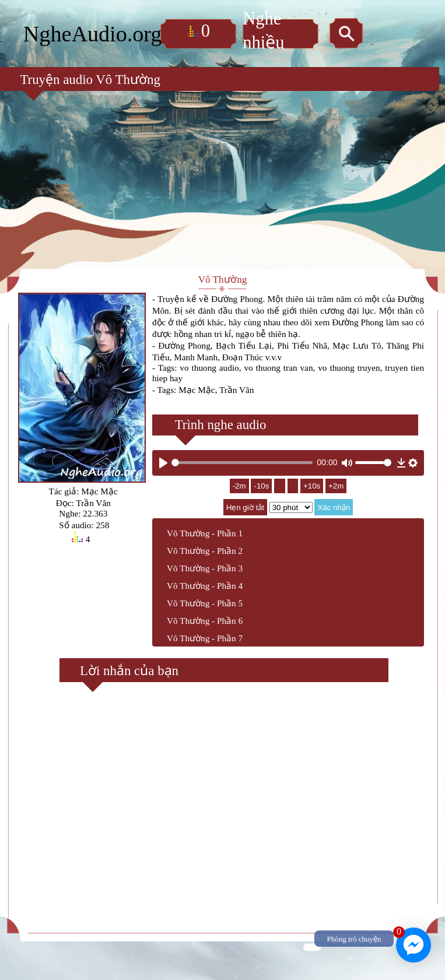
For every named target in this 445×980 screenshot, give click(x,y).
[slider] (242, 470)
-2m (234, 493)
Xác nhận (334, 515)
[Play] (163, 470)
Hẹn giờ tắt (245, 515)
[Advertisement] (222, 167)
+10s (316, 493)
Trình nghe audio (210, 430)
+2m (341, 493)
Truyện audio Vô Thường (76, 64)
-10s (257, 493)
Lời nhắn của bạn (120, 679)
